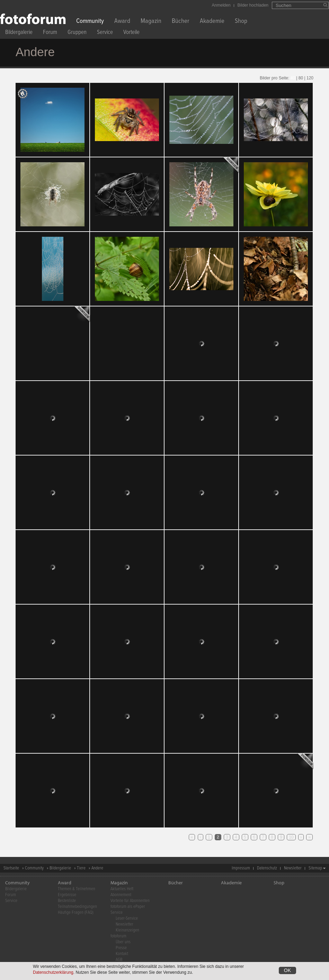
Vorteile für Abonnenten (130, 901)
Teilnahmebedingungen (77, 907)
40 (293, 78)
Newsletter (293, 868)
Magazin (151, 22)
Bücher (181, 22)
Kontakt (122, 954)
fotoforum (118, 936)
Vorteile (131, 33)
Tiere (81, 868)
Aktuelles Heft (122, 889)
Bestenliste (67, 901)
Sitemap (315, 868)
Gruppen (77, 33)
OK (287, 970)
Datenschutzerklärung (53, 972)
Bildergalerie (19, 33)
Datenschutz (267, 868)
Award (122, 22)
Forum (50, 33)
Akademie (212, 22)
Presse (121, 948)
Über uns (123, 942)
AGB (119, 960)
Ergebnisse (67, 895)
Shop (241, 22)
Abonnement (121, 895)
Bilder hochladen (253, 5)
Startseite (11, 868)
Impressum (241, 868)
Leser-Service (127, 918)
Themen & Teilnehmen (77, 889)
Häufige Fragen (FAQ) (76, 913)
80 (301, 78)
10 (291, 837)
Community (90, 22)
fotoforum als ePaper (128, 907)
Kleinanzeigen (127, 930)
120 (310, 78)
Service (105, 33)
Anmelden (221, 5)
